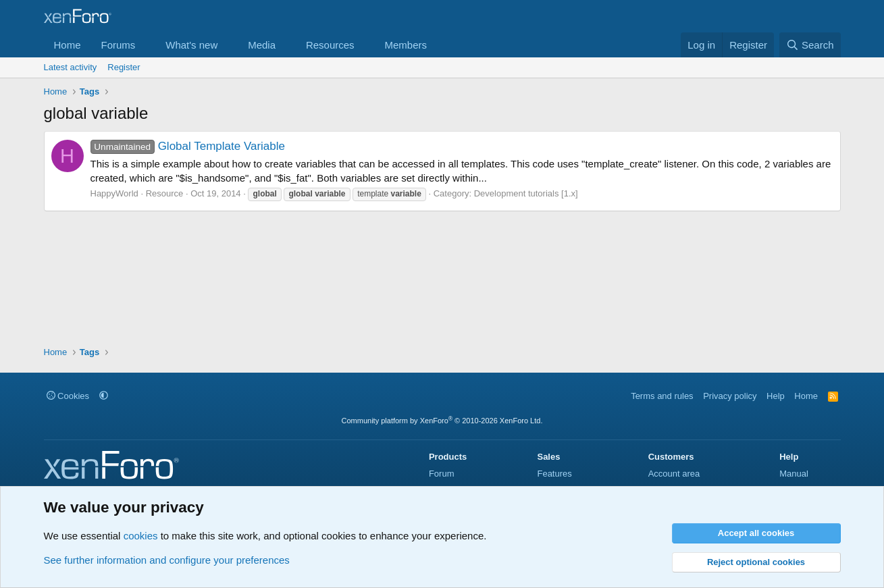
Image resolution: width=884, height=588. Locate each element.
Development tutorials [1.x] (526, 193)
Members (406, 45)
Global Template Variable (188, 146)
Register (124, 67)
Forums (119, 45)
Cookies (68, 396)
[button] (146, 45)
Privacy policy (730, 396)
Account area (674, 474)
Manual (794, 474)
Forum (442, 474)
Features (554, 474)
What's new (191, 45)
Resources (330, 45)
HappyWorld (114, 193)
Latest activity (71, 67)
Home (68, 45)
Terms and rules (662, 396)
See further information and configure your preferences (167, 560)
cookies (141, 536)
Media (262, 45)
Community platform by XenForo (442, 421)
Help (776, 396)
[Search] (810, 45)
